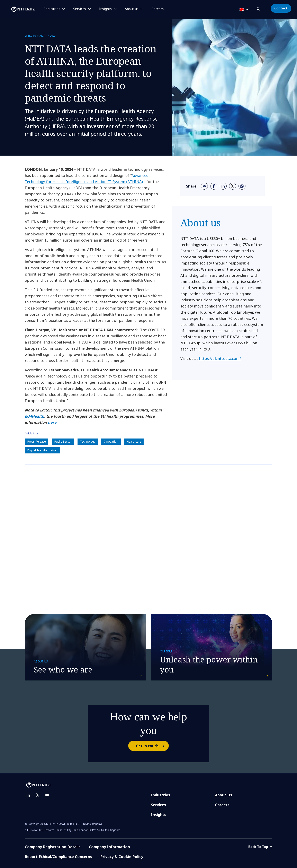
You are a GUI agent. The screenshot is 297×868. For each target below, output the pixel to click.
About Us (224, 795)
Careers (158, 9)
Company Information (109, 847)
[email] (204, 186)
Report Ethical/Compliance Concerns (58, 857)
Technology (88, 441)
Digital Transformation (42, 450)
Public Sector (63, 441)
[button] (259, 8)
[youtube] (47, 795)
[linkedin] (223, 186)
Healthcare (134, 441)
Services (159, 805)
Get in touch (152, 746)
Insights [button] (105, 9)
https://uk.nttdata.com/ (220, 358)
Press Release (37, 441)
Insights (159, 815)
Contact (281, 8)
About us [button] (132, 9)
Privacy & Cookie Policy (122, 857)
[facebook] (214, 186)
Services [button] (80, 9)
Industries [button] (52, 9)
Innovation (111, 441)
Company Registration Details (53, 847)
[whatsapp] (242, 186)
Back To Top (260, 847)
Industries (161, 795)
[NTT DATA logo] (18, 9)
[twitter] (233, 186)
